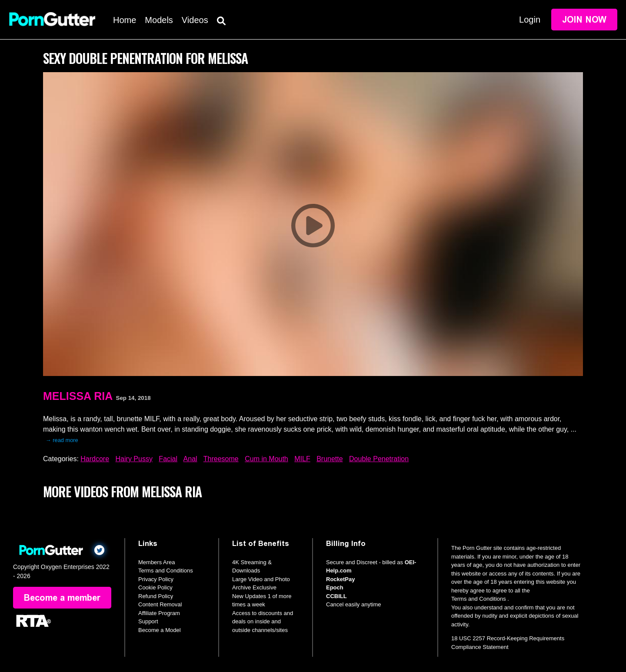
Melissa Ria (78, 396)
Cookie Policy (155, 587)
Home (125, 20)
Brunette (330, 459)
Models (159, 20)
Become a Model (160, 630)
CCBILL (336, 596)
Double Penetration (379, 459)
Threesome (221, 459)
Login (530, 20)
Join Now (584, 20)
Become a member (62, 598)
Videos (195, 20)
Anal (190, 459)
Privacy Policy (156, 579)
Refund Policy (156, 596)
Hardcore (95, 459)
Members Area (157, 562)
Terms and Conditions (166, 571)
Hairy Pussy (134, 459)
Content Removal (160, 604)
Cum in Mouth (266, 459)
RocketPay (340, 579)
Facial (168, 459)
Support (148, 621)
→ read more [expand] (62, 440)
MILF (302, 459)
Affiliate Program (159, 613)
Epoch (335, 587)
